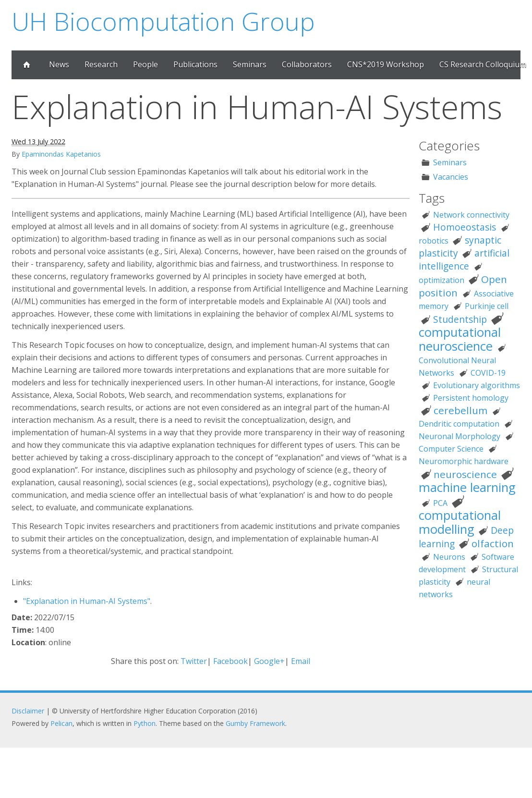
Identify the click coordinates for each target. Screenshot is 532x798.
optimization (441, 280)
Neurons (449, 557)
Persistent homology (471, 398)
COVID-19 (488, 373)
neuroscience (465, 474)
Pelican (61, 723)
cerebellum (460, 410)
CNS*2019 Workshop (386, 64)
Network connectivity (471, 215)
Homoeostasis (465, 227)
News (59, 64)
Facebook (230, 661)
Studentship (460, 319)
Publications (195, 64)
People (145, 64)
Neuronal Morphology (459, 436)
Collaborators (307, 64)
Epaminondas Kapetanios (61, 154)
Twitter (194, 661)
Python (145, 723)
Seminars (250, 64)
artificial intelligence (464, 259)
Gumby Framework (255, 723)
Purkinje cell (487, 306)
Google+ (269, 661)
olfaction (493, 543)
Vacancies (451, 177)
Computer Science (451, 449)
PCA (440, 503)
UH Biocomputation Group (163, 21)
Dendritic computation (459, 424)
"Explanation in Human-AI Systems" (87, 601)
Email (301, 661)
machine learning (467, 487)
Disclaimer (28, 711)
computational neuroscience (460, 339)
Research (101, 64)
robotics (434, 241)
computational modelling (460, 522)
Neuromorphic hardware (464, 461)
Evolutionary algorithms (477, 385)
